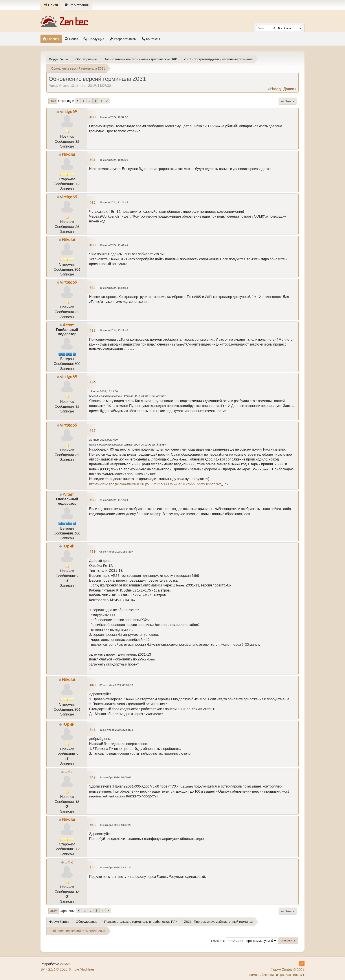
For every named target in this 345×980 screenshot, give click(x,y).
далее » (290, 89)
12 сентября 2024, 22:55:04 (116, 730)
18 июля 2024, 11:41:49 (114, 245)
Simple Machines (82, 969)
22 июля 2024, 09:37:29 (103, 440)
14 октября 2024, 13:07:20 (115, 825)
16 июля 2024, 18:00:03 (114, 160)
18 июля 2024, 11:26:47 (114, 202)
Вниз (53, 101)
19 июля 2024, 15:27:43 (114, 330)
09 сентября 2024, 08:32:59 (116, 685)
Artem (69, 325)
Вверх (53, 911)
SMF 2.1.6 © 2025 (54, 969)
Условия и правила (277, 975)
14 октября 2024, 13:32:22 (115, 867)
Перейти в (218, 941)
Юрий (69, 546)
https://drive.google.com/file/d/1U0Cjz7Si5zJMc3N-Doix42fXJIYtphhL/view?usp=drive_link (159, 484)
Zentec (65, 964)
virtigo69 (69, 111)
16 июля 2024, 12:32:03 (114, 117)
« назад (274, 89)
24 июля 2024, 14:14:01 (114, 500)
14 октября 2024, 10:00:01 (115, 777)
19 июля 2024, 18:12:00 (103, 391)
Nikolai (69, 154)
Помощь (255, 975)
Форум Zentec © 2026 (287, 969)
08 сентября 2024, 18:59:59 (116, 552)
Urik (69, 772)
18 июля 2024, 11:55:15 (114, 288)
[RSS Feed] (302, 963)
